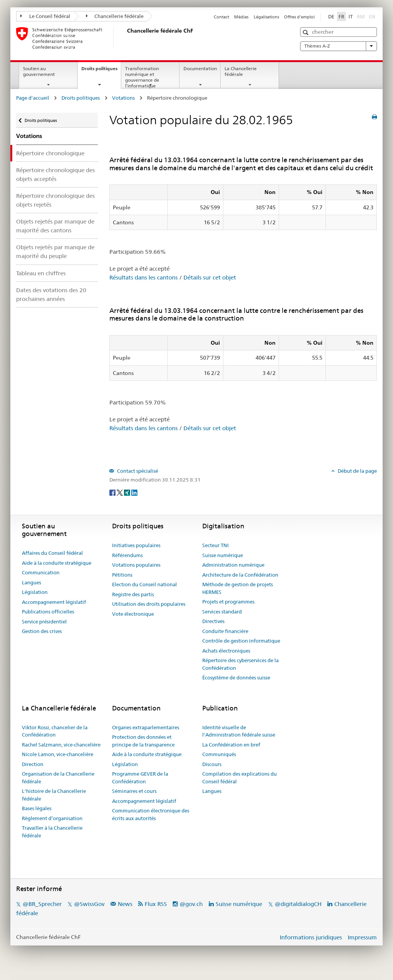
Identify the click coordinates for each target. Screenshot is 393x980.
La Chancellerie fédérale (241, 71)
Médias (241, 17)
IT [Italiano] (351, 16)
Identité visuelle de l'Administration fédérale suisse (239, 731)
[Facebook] (113, 492)
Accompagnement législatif (54, 602)
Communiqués (219, 754)
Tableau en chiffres (41, 273)
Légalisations (266, 17)
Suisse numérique (223, 555)
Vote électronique (133, 614)
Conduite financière (225, 631)
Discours (212, 764)
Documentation (200, 68)
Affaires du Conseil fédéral (52, 553)
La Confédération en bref (231, 745)
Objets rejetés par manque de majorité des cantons (55, 226)
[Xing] (128, 492)
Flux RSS (156, 904)
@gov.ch (191, 904)
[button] (306, 32)
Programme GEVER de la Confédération (140, 778)
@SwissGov (89, 904)
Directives (213, 621)
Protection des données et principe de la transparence (143, 741)
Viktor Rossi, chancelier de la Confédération (55, 731)
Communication (41, 572)
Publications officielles (48, 612)
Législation (35, 592)
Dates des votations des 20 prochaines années (51, 294)
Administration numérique (233, 565)
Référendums (127, 555)
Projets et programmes (228, 602)
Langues (31, 582)
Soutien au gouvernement (39, 71)
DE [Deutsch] (331, 16)
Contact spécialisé (137, 471)
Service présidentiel (44, 622)
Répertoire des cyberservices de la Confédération (240, 664)
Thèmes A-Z (339, 46)
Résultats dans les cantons (144, 277)
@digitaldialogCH (298, 904)
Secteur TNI (215, 545)
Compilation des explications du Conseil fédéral (239, 778)
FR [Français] (341, 16)
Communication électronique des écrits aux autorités (151, 814)
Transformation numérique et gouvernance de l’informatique (142, 77)
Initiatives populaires (136, 545)
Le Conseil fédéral (45, 16)
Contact (221, 17)
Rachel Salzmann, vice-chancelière (61, 745)
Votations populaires (136, 565)
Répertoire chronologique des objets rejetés (55, 200)
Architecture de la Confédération (240, 575)
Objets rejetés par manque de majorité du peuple (55, 252)
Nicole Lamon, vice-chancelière (58, 754)
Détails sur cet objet (210, 277)
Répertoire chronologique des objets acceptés (55, 174)
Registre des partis (133, 594)
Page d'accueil (33, 98)
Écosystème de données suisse (236, 677)
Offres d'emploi (299, 17)
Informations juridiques (311, 937)
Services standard (222, 612)
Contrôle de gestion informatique (241, 641)
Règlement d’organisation (52, 818)
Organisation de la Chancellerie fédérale (58, 778)
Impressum (362, 937)
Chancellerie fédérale (115, 16)
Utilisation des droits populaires (149, 604)
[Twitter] (120, 492)
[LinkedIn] (134, 492)
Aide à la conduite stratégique (57, 563)
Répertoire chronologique (50, 153)
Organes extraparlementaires (146, 727)
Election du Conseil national (144, 584)
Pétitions (122, 575)
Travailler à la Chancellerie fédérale (52, 832)
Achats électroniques (226, 651)
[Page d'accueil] (125, 38)
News (125, 904)
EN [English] (372, 16)
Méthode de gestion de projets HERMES (238, 588)
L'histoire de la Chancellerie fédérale (54, 795)
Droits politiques (101, 71)
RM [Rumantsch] (361, 16)
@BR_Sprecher (42, 904)
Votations (123, 98)
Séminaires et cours (134, 791)
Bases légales (37, 808)
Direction (33, 764)
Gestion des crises (42, 631)
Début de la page (357, 471)
